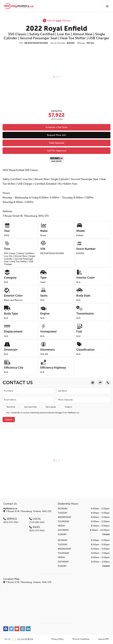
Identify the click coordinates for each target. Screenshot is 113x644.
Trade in (68, 407)
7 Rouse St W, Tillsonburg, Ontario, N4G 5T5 (27, 511)
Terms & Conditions (81, 639)
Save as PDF (104, 639)
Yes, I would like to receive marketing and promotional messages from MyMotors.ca (43, 413)
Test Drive (11, 407)
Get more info (30, 407)
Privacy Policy (57, 639)
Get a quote (51, 407)
